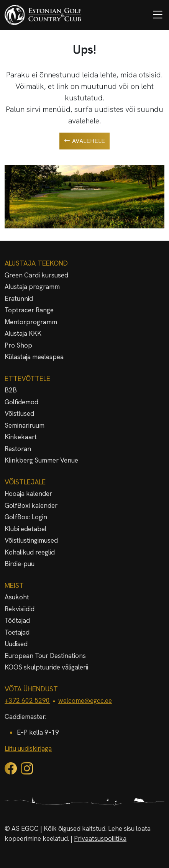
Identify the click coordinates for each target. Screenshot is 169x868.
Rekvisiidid (20, 609)
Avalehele (84, 141)
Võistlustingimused (31, 540)
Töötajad (17, 620)
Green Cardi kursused (36, 275)
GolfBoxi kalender (31, 505)
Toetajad (17, 632)
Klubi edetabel (25, 529)
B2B (11, 390)
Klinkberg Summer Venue (41, 460)
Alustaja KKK (23, 333)
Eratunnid (19, 299)
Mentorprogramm (31, 322)
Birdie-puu (20, 564)
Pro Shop (18, 345)
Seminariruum (25, 425)
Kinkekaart (21, 437)
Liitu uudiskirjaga (28, 748)
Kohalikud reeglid (30, 552)
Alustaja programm (32, 287)
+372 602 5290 (27, 701)
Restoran (18, 449)
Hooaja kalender (28, 494)
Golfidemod (21, 402)
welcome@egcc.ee (85, 701)
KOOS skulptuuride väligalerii (46, 667)
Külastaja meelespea (34, 357)
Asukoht (17, 597)
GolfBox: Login (26, 517)
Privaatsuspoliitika (100, 838)
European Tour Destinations (45, 656)
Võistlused (19, 413)
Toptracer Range (29, 310)
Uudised (16, 644)
